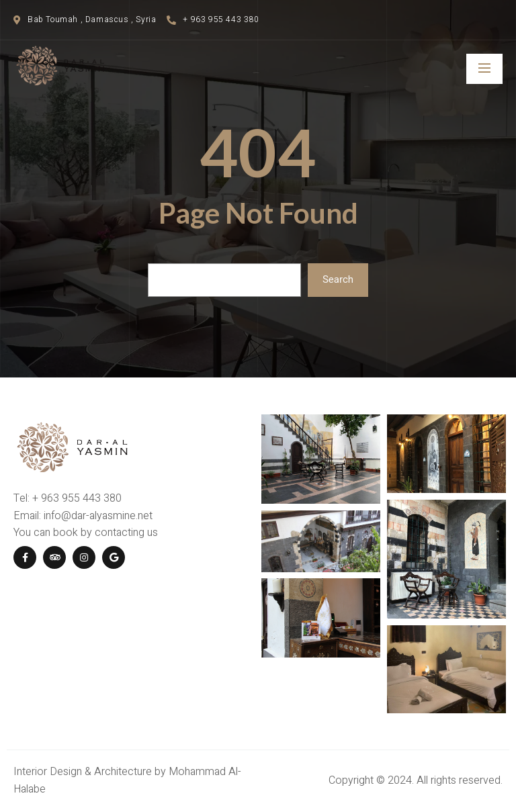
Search (338, 279)
